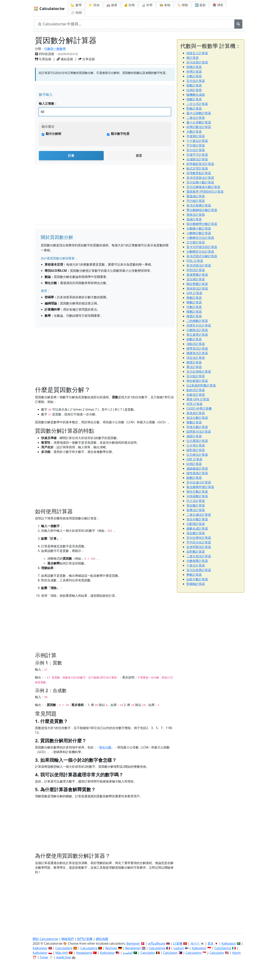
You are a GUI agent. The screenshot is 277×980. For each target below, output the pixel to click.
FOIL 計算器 (195, 261)
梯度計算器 (194, 362)
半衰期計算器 (196, 136)
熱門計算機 (85, 939)
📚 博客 (218, 5)
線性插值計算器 (197, 473)
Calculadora (64, 948)
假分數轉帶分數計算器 (202, 224)
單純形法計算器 (197, 288)
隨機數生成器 (196, 95)
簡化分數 (105, 747)
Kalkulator (40, 948)
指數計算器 (194, 99)
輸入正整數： (48, 103)
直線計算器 (194, 219)
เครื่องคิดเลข (157, 943)
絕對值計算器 (196, 450)
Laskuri (179, 948)
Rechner (111, 948)
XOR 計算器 (194, 404)
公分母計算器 (196, 445)
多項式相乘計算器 (199, 205)
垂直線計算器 (196, 196)
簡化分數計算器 (197, 492)
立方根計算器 (196, 242)
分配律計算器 (196, 524)
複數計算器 (194, 422)
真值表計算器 (196, 413)
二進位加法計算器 (199, 556)
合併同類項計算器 (199, 547)
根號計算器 (194, 316)
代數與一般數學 (55, 49)
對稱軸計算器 (196, 584)
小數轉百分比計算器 (200, 238)
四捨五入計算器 (197, 53)
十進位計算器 (196, 565)
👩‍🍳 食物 (165, 5)
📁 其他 (94, 5)
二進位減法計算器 (199, 515)
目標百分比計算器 (199, 325)
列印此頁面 (45, 54)
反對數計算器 (196, 552)
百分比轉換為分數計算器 (203, 187)
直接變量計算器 (197, 275)
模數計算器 (194, 312)
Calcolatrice (223, 948)
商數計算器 (194, 298)
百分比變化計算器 (199, 538)
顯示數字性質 (120, 134)
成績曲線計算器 (197, 468)
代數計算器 (194, 307)
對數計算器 (194, 108)
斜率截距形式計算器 (200, 164)
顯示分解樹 (53, 134)
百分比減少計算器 (199, 482)
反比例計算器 (196, 279)
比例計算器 (194, 90)
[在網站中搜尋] (135, 24)
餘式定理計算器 (197, 168)
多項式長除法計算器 (200, 178)
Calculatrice (157, 948)
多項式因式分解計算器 (202, 256)
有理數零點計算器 (199, 173)
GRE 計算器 (194, 459)
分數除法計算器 (197, 330)
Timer (44, 957)
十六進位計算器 (197, 141)
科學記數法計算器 (199, 127)
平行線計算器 (196, 201)
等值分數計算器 (197, 427)
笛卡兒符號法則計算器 (202, 247)
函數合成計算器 (197, 528)
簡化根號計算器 (197, 381)
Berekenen (133, 948)
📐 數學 (76, 5)
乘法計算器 (194, 367)
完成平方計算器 (197, 155)
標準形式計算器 (197, 348)
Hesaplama (84, 953)
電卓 (210, 943)
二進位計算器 (196, 118)
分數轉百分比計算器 (200, 252)
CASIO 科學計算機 (199, 408)
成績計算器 (194, 436)
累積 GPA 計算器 (198, 399)
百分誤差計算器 (197, 62)
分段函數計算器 (197, 496)
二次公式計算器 (197, 104)
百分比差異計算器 (199, 570)
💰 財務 (129, 5)
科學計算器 (194, 72)
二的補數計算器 (197, 321)
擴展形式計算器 (197, 353)
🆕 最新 (200, 5)
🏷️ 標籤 (183, 5)
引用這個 (43, 59)
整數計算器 (194, 575)
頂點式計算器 (196, 344)
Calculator (148, 953)
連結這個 (65, 59)
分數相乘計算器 (197, 561)
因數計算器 (194, 85)
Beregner (133, 943)
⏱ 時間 (76, 13)
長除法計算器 (196, 215)
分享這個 (87, 59)
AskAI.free (63, 957)
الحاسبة (128, 953)
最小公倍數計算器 (199, 122)
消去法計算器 (196, 358)
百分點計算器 (196, 376)
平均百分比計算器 (199, 542)
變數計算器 (194, 302)
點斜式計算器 (196, 390)
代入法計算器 (196, 501)
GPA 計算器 (194, 293)
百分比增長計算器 (199, 372)
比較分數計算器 (197, 579)
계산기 (195, 943)
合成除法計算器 (197, 159)
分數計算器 (194, 76)
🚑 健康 (112, 5)
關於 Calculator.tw (45, 939)
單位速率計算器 (197, 335)
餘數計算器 (194, 478)
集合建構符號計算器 (200, 487)
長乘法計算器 (196, 510)
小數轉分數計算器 (199, 233)
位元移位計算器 (197, 455)
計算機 (178, 943)
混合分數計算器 (197, 519)
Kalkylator (229, 943)
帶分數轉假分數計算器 (202, 210)
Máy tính (62, 953)
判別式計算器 (196, 270)
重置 (139, 156)
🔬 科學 (147, 5)
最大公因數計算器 (199, 113)
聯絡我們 (68, 939)
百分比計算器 (196, 81)
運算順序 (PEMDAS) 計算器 (205, 192)
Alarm (237, 953)
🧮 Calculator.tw (49, 9)
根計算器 (193, 58)
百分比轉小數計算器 (200, 182)
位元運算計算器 (197, 441)
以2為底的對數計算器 (201, 385)
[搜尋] (238, 24)
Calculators (194, 953)
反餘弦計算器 (196, 395)
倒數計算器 (194, 339)
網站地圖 (102, 939)
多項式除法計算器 (199, 265)
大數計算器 (194, 132)
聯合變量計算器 (197, 284)
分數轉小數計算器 (199, 228)
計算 (71, 156)
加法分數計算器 (197, 418)
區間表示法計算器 (199, 432)
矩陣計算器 (194, 67)
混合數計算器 (196, 505)
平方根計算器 (196, 145)
